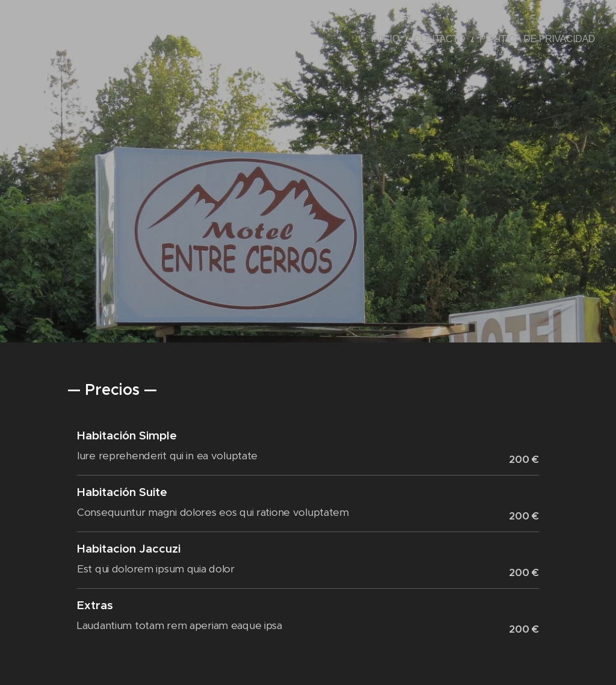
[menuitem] (414, 39)
